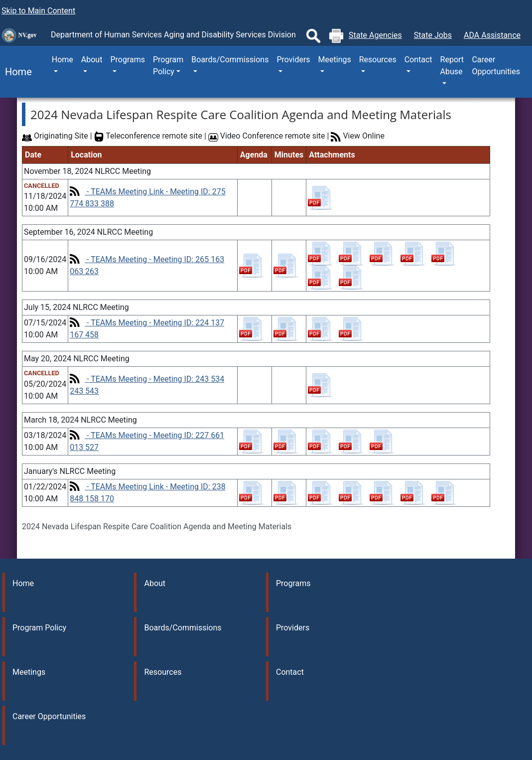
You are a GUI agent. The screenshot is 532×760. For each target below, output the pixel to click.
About (155, 583)
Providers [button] (293, 60)
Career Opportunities (496, 66)
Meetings (29, 672)
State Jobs (433, 35)
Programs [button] (128, 60)
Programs (293, 583)
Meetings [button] (335, 60)
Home (16, 72)
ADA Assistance (492, 35)
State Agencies (375, 35)
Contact (290, 672)
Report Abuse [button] (452, 66)
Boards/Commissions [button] (230, 60)
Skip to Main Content (38, 11)
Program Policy (39, 628)
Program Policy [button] (168, 66)
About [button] (92, 60)
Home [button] (63, 60)
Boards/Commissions (183, 628)
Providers (293, 628)
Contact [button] (418, 60)
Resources (163, 672)
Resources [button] (378, 60)
